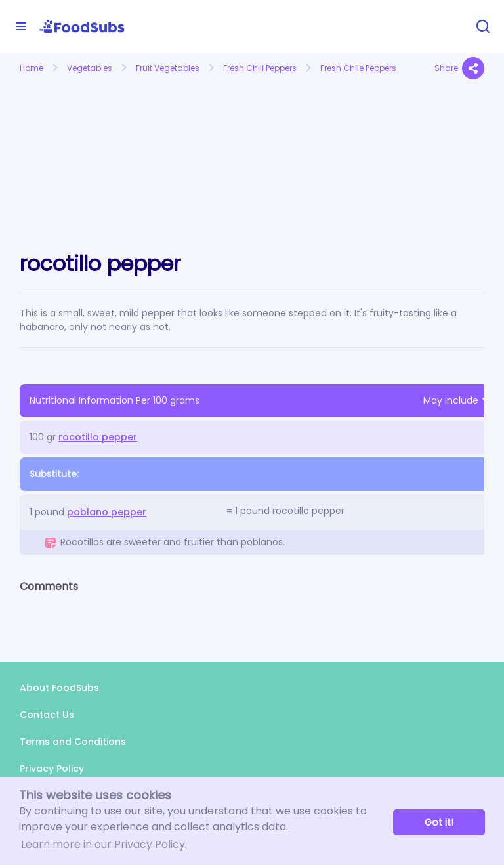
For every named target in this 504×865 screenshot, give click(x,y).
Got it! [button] (439, 822)
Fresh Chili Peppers (260, 68)
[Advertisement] (91, 150)
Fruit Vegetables (168, 68)
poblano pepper (107, 512)
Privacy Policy (52, 769)
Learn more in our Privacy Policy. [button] (104, 844)
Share (459, 68)
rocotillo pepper (98, 437)
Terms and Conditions (73, 742)
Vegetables (90, 68)
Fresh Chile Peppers (358, 68)
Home (31, 68)
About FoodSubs (59, 688)
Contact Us (47, 715)
